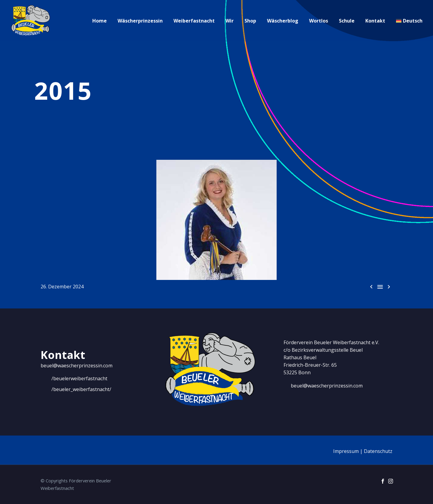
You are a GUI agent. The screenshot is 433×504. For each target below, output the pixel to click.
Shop (250, 21)
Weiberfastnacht (194, 21)
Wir (230, 21)
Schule (347, 21)
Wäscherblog (283, 21)
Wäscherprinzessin (140, 21)
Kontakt (375, 21)
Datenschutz (378, 451)
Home (100, 21)
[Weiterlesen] (74, 379)
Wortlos (319, 21)
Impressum (346, 451)
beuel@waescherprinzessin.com (77, 366)
